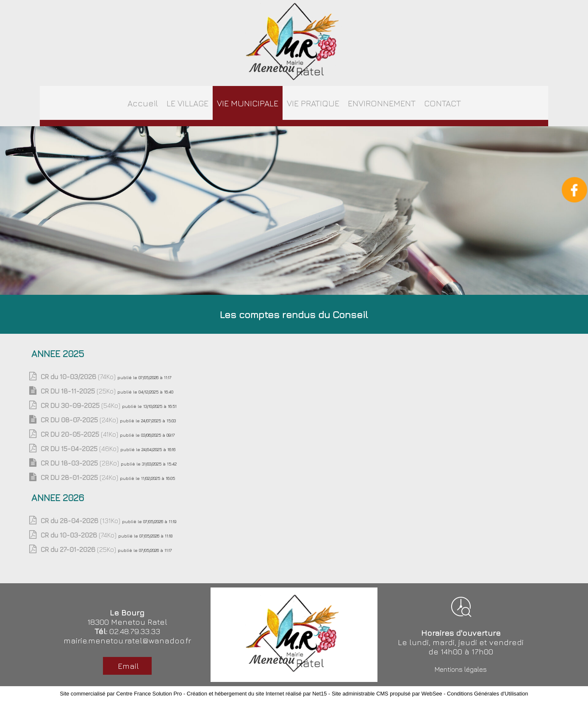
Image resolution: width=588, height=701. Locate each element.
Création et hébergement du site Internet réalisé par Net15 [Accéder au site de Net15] (257, 694)
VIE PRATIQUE (313, 103)
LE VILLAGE (187, 103)
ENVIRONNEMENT (382, 103)
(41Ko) (80, 434)
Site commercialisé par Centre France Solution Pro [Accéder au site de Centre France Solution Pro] (121, 694)
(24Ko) (80, 420)
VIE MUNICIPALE (248, 103)
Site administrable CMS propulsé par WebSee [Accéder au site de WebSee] (387, 694)
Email (127, 666)
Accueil (143, 103)
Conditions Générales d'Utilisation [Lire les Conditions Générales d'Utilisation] (488, 694)
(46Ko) (80, 449)
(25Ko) (79, 391)
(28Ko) (81, 463)
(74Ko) (79, 377)
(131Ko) (81, 521)
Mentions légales (461, 669)
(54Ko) (81, 405)
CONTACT (442, 103)
